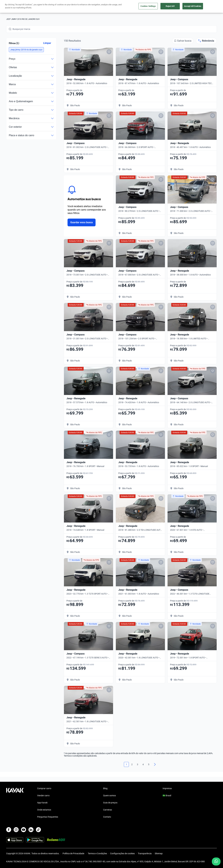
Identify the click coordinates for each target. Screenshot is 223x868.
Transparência (145, 853)
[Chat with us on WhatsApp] (216, 862)
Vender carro (43, 795)
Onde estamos (44, 810)
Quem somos (109, 795)
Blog (105, 788)
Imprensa (167, 788)
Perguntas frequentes (48, 817)
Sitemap (159, 853)
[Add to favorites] (109, 52)
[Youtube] (24, 830)
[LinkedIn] (31, 830)
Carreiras (108, 810)
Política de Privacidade (74, 853)
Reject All (170, 6)
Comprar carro (44, 788)
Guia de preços (110, 803)
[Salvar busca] (183, 41)
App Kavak (42, 803)
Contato (107, 817)
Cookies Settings (148, 6)
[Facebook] (9, 830)
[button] (26, 50)
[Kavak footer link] (15, 803)
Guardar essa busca (82, 222)
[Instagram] (16, 830)
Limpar (47, 43)
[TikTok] (38, 830)
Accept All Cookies (193, 6)
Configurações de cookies (122, 853)
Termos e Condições (97, 853)
